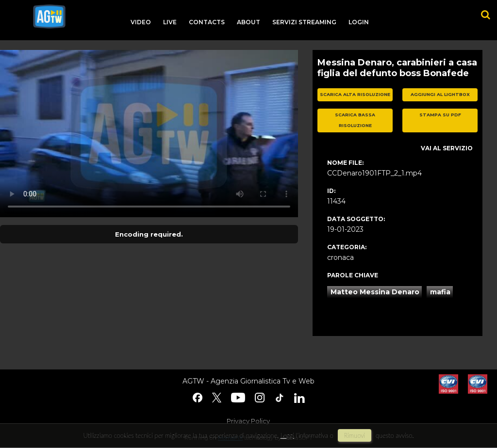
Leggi (287, 435)
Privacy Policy (248, 421)
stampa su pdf (440, 115)
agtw (49, 16)
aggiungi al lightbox (440, 94)
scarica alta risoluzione (355, 94)
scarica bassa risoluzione (355, 120)
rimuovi (355, 435)
